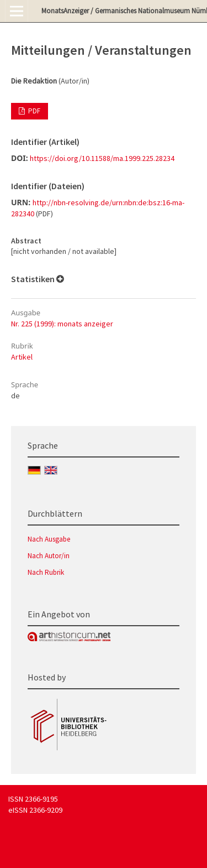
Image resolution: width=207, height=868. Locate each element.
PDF (33, 111)
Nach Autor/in (49, 556)
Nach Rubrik (46, 572)
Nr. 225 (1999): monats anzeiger (62, 324)
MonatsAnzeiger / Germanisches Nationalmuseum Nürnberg (124, 11)
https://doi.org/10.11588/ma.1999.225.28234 (102, 158)
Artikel (22, 357)
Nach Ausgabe (49, 539)
